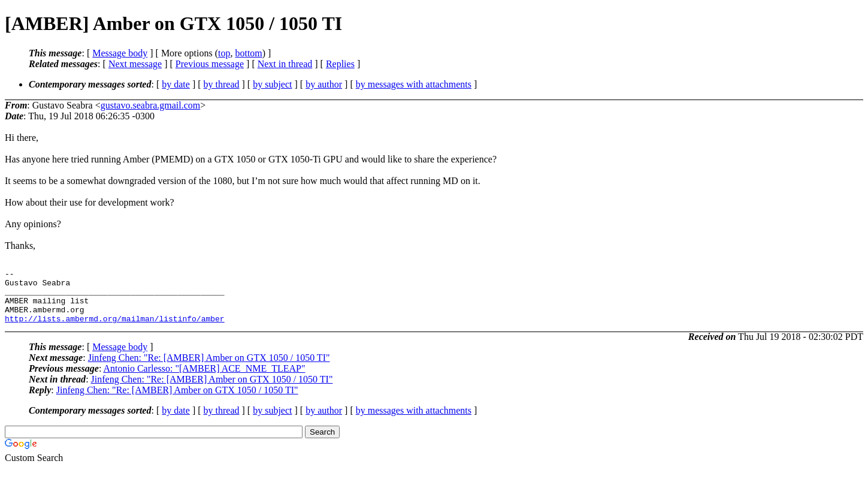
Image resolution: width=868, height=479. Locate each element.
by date (176, 84)
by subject (272, 84)
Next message (135, 64)
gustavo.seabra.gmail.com (151, 105)
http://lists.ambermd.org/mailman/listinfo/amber (115, 329)
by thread (222, 84)
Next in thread (285, 64)
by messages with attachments (414, 84)
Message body (120, 53)
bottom (248, 53)
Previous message (210, 64)
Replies (340, 64)
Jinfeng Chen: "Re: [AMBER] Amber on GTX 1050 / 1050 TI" (209, 368)
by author (324, 84)
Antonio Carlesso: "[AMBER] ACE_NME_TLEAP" (204, 379)
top (224, 53)
